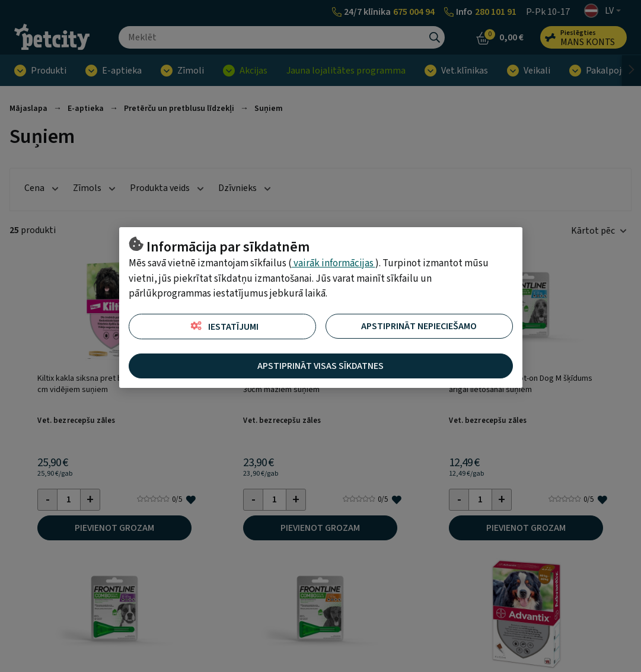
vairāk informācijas (334, 263)
